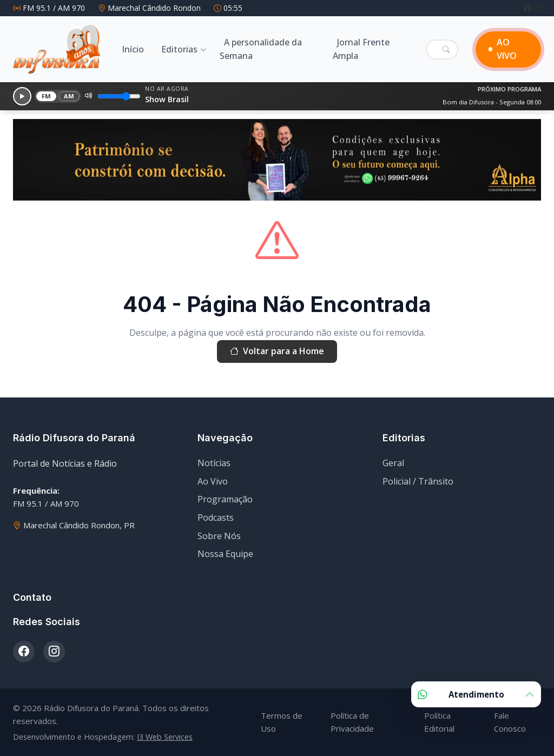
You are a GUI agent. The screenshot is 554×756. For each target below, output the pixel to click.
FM (47, 96)
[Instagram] (537, 8)
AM (69, 96)
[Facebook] (529, 8)
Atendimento (476, 694)
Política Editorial (439, 722)
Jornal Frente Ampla (361, 49)
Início (133, 49)
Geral (393, 463)
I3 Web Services (165, 737)
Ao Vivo (213, 481)
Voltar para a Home (277, 352)
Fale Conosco (510, 722)
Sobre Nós (219, 536)
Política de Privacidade (352, 722)
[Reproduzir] (22, 96)
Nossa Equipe (225, 554)
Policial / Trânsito (418, 481)
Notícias (214, 463)
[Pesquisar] (446, 49)
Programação (225, 499)
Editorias (179, 49)
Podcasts (216, 518)
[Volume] (119, 96)
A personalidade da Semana (261, 49)
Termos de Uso (282, 722)
